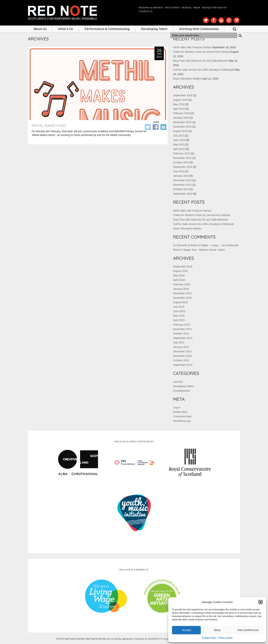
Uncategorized (181, 391)
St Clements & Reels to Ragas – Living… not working (204, 245)
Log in (177, 407)
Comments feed (182, 416)
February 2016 (182, 113)
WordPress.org (182, 421)
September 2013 (183, 194)
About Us (40, 29)
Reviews (187, 8)
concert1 (178, 382)
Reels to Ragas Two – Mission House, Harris (199, 250)
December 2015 (182, 122)
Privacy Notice (225, 638)
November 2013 (182, 185)
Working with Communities (199, 29)
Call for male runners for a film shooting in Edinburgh (204, 70)
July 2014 (179, 171)
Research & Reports (151, 8)
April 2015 (179, 149)
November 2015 (182, 127)
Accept (186, 630)
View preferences (248, 630)
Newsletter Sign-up (214, 8)
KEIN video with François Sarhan (192, 47)
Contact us (146, 11)
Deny (217, 630)
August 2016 (180, 100)
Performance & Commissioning (107, 29)
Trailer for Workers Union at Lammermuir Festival (202, 52)
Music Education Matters (187, 79)
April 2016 (179, 109)
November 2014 (182, 158)
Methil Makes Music (49, 126)
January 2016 (181, 118)
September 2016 (183, 95)
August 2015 (180, 131)
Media (197, 8)
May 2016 (179, 104)
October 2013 (181, 189)
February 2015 (182, 153)
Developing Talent (154, 29)
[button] (261, 602)
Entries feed (180, 412)
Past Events (172, 8)
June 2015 (179, 140)
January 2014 (181, 176)
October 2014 (181, 162)
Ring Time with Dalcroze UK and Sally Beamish (200, 61)
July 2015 (179, 136)
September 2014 (183, 167)
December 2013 (182, 180)
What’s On (66, 29)
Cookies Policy (209, 638)
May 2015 (179, 145)
